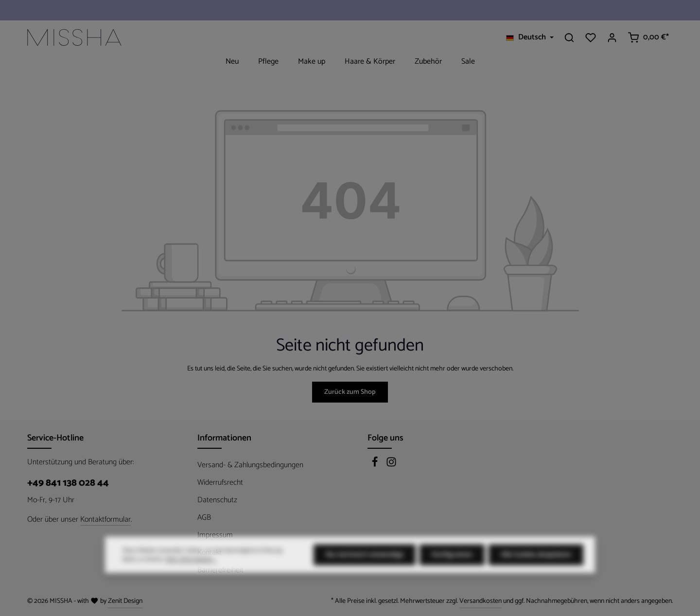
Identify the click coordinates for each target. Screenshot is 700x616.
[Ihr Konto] (612, 37)
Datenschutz (217, 500)
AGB (204, 518)
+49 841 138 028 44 (68, 483)
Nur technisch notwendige (365, 571)
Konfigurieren (452, 571)
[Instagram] (391, 465)
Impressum (215, 535)
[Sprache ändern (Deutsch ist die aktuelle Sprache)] (530, 37)
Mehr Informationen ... (191, 576)
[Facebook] (376, 465)
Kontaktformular (105, 520)
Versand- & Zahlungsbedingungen (250, 465)
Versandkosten (481, 601)
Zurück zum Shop (350, 392)
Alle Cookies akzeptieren (536, 571)
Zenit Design (125, 601)
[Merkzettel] (591, 37)
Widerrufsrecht (220, 483)
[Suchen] (569, 37)
